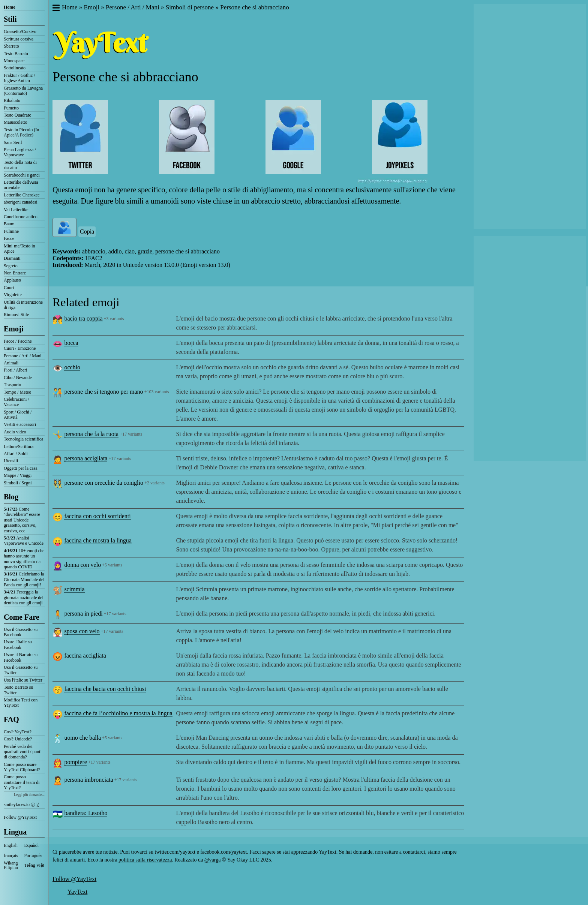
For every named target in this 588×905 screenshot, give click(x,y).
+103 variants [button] (157, 392)
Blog (11, 497)
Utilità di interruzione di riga (23, 305)
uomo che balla (82, 738)
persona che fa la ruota (91, 434)
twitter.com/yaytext (175, 852)
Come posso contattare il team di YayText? (22, 782)
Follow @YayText (20, 817)
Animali (11, 363)
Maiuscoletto (16, 122)
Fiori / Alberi (16, 370)
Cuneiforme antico (21, 217)
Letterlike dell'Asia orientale (21, 185)
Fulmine (11, 231)
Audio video (15, 432)
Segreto (11, 266)
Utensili (11, 461)
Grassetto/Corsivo (20, 31)
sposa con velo (82, 631)
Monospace (14, 61)
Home (10, 7)
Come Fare (22, 617)
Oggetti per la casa (21, 468)
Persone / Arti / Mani (23, 356)
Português (33, 856)
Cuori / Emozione (20, 348)
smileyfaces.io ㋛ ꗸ (21, 805)
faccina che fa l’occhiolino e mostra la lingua (118, 713)
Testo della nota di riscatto (20, 165)
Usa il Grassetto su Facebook (21, 632)
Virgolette (13, 295)
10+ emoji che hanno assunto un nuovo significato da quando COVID (24, 559)
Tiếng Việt (34, 865)
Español (32, 845)
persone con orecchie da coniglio (104, 483)
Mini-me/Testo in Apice (19, 249)
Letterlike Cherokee (22, 195)
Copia (87, 231)
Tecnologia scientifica (23, 439)
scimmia (74, 589)
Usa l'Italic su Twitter (23, 680)
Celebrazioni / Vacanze (16, 402)
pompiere (75, 762)
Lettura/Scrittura (19, 447)
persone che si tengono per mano (103, 392)
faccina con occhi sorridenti (97, 516)
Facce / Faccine (18, 341)
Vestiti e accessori (20, 424)
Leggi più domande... (29, 795)
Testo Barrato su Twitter (18, 690)
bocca (71, 343)
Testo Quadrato (17, 115)
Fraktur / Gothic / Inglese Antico (19, 78)
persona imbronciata (88, 780)
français (11, 856)
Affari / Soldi (16, 454)
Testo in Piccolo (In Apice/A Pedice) (21, 132)
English (11, 845)
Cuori (9, 288)
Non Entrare (15, 273)
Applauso (12, 280)
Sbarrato (11, 46)
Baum (9, 224)
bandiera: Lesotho (86, 813)
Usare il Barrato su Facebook (21, 657)
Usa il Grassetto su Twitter (21, 670)
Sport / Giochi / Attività (18, 415)
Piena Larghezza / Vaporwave (20, 152)
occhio (72, 367)
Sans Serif (13, 142)
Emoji (13, 329)
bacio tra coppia (83, 318)
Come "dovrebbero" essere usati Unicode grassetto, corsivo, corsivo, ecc (22, 520)
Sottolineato (15, 68)
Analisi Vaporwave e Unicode (24, 541)
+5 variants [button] (112, 565)
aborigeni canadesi (21, 202)
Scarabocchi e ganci (22, 175)
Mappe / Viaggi (18, 475)
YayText (77, 892)
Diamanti (12, 258)
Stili (10, 19)
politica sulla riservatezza (145, 860)
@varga (213, 860)
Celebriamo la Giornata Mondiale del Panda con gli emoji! (24, 579)
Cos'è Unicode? (18, 739)
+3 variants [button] (114, 319)
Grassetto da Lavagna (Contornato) (23, 91)
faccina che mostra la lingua (98, 540)
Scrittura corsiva (19, 39)
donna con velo (82, 565)
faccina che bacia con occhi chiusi (105, 689)
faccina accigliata (85, 656)
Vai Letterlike (16, 210)
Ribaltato (12, 100)
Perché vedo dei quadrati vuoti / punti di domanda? (23, 752)
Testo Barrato (16, 54)
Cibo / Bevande (18, 378)
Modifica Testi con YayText (21, 703)
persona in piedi (83, 614)
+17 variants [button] (131, 434)
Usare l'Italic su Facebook (18, 644)
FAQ (11, 719)
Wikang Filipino (11, 865)
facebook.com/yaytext (223, 852)
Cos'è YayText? (18, 732)
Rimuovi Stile (16, 315)
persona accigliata (86, 458)
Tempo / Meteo (17, 392)
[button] (56, 9)
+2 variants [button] (154, 483)
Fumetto (11, 108)
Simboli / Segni (18, 483)
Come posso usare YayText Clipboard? (22, 767)
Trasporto (12, 385)
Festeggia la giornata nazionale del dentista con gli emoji (24, 597)
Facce (9, 238)
